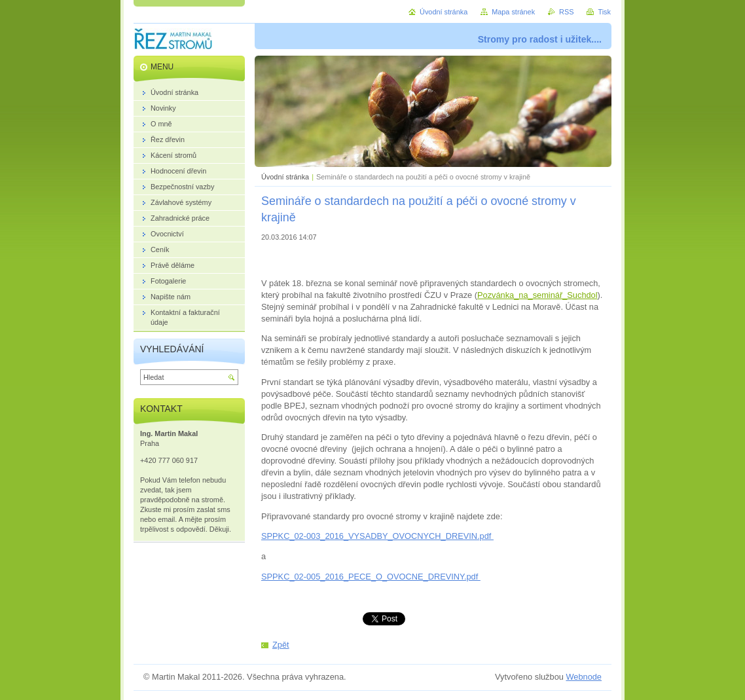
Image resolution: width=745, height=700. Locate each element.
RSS (566, 12)
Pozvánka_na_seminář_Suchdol (537, 295)
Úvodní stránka (285, 177)
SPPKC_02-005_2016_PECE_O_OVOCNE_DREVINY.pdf (371, 577)
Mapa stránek (513, 12)
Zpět (281, 645)
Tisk (604, 12)
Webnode (584, 677)
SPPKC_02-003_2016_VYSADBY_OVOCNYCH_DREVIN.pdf (377, 536)
